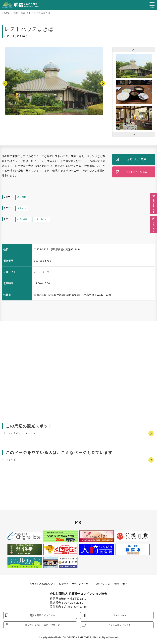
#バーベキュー (43, 220)
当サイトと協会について (38, 583)
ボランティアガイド (83, 583)
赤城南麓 (22, 197)
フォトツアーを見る (136, 173)
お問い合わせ (125, 583)
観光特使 (62, 583)
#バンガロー (24, 220)
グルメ (21, 209)
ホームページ (42, 273)
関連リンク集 (106, 583)
